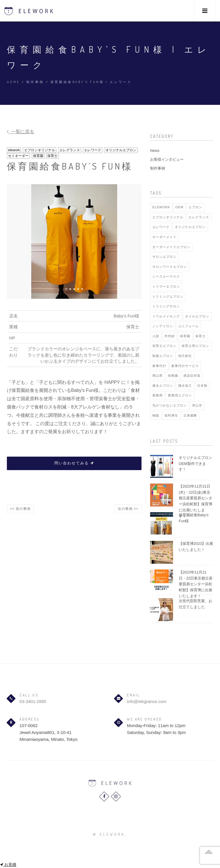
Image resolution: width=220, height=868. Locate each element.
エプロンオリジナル (40, 150)
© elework (109, 834)
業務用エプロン (180, 395)
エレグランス (70, 150)
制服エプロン (163, 356)
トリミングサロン (166, 306)
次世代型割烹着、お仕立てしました (196, 604)
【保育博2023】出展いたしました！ (196, 547)
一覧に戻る (20, 132)
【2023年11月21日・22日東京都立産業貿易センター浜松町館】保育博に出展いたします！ (196, 584)
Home (13, 82)
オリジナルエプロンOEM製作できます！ (196, 464)
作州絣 (170, 336)
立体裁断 (190, 415)
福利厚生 (171, 415)
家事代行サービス (185, 366)
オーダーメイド (164, 237)
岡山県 (158, 376)
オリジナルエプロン (121, 150)
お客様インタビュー (167, 159)
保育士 (52, 156)
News (155, 151)
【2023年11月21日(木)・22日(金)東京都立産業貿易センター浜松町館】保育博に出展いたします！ (196, 501)
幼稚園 (173, 376)
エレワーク (93, 150)
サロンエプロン (164, 257)
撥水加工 (185, 386)
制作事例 (35, 82)
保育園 (38, 156)
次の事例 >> (128, 509)
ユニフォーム (188, 326)
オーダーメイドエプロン (171, 247)
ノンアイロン (163, 326)
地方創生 (185, 356)
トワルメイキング (166, 316)
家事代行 (159, 366)
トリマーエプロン (166, 286)
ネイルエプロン (197, 316)
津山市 (197, 405)
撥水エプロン (163, 386)
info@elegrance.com (147, 701)
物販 (156, 415)
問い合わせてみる (74, 463)
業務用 (158, 395)
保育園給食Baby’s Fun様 (194, 518)
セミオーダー (18, 156)
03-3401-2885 (33, 701)
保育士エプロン (164, 346)
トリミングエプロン (168, 296)
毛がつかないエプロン (170, 405)
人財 (156, 336)
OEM (179, 207)
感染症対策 (192, 376)
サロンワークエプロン (170, 267)
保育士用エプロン (195, 346)
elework (14, 150)
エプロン (195, 207)
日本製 (202, 386)
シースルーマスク (166, 276)
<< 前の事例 (20, 509)
